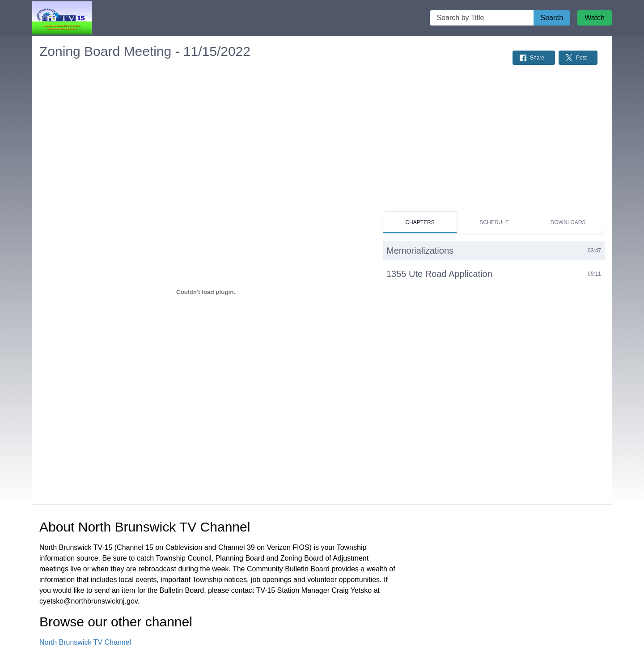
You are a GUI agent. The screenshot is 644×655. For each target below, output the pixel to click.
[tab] (420, 222)
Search (552, 18)
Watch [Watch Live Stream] (595, 18)
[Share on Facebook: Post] (534, 58)
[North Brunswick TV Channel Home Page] (62, 18)
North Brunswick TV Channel (85, 642)
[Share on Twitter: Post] (578, 58)
